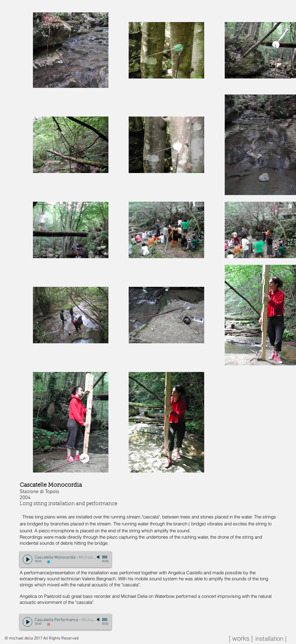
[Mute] (99, 557)
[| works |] (241, 638)
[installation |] (271, 638)
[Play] (27, 559)
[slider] (105, 557)
